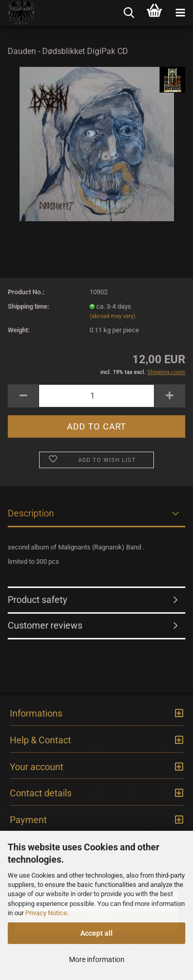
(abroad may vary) (112, 316)
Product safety (38, 600)
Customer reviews (45, 625)
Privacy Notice (46, 913)
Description (31, 513)
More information (97, 959)
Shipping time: (29, 306)
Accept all (97, 933)
